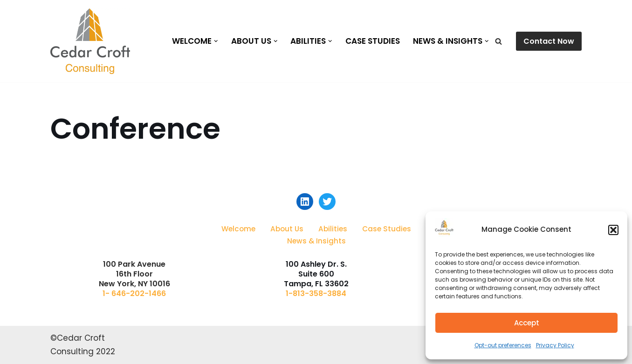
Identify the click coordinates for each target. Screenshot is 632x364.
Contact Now (549, 41)
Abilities (333, 229)
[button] (613, 230)
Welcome (238, 229)
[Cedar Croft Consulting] (90, 41)
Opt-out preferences (503, 345)
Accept (527, 323)
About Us (287, 229)
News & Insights (316, 241)
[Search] (498, 41)
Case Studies (373, 41)
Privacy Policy (555, 345)
